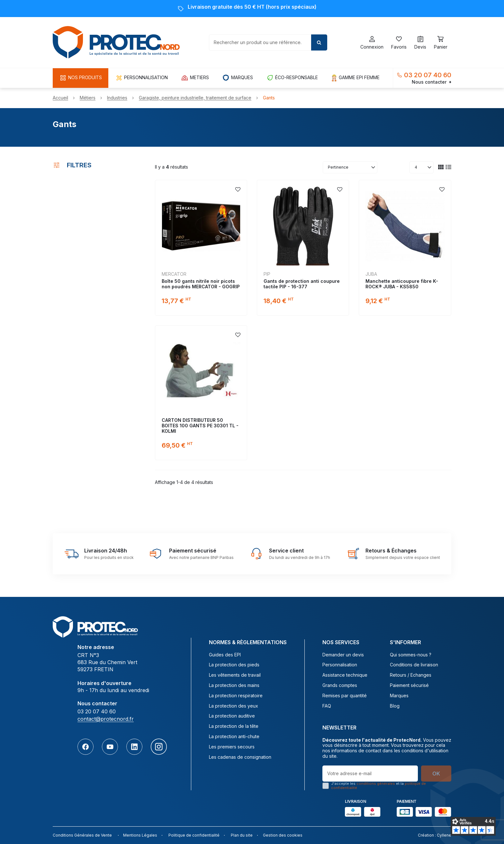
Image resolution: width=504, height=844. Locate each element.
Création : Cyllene (435, 835)
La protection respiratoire (236, 696)
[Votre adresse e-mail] (370, 774)
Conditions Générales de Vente (82, 835)
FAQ (327, 706)
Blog (395, 706)
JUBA (371, 274)
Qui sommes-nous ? (411, 655)
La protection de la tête (234, 726)
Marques (399, 696)
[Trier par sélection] (350, 167)
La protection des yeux (234, 706)
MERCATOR (174, 274)
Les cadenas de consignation (240, 757)
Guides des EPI (225, 655)
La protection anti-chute (234, 737)
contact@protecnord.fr (106, 719)
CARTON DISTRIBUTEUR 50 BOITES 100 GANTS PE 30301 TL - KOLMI (200, 426)
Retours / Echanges (411, 675)
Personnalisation (340, 665)
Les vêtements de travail (235, 675)
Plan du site (242, 835)
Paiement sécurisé (409, 685)
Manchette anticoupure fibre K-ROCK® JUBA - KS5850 (402, 284)
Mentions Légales (140, 835)
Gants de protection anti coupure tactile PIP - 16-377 (302, 284)
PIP (267, 274)
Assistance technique (345, 675)
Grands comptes (340, 685)
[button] (81, 78)
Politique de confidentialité (194, 835)
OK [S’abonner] (436, 774)
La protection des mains (234, 685)
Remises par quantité (345, 696)
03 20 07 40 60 (428, 75)
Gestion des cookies (283, 835)
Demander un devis (343, 655)
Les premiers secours (232, 747)
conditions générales (376, 784)
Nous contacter (432, 82)
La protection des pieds (234, 665)
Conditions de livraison (414, 665)
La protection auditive (232, 716)
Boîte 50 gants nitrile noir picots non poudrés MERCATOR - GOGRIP (201, 284)
